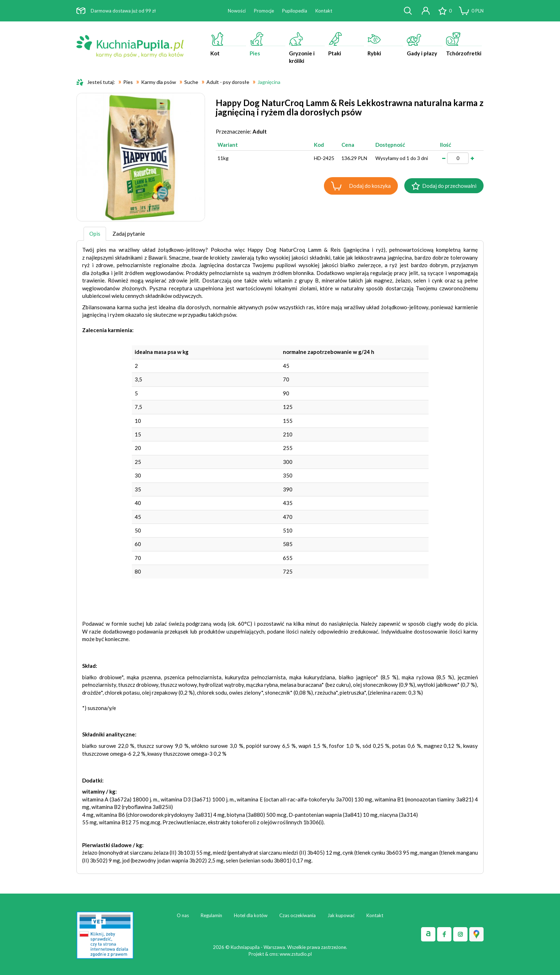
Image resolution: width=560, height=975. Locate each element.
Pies (267, 44)
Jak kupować (341, 915)
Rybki (385, 44)
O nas (183, 915)
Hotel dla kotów (251, 915)
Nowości (237, 11)
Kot (228, 44)
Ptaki (346, 44)
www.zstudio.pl (296, 954)
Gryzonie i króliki (307, 48)
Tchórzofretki (464, 44)
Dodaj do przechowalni (449, 186)
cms (273, 954)
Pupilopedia (295, 11)
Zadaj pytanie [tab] (129, 234)
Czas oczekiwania (297, 915)
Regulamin (211, 915)
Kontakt (324, 11)
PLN (477, 11)
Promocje (264, 11)
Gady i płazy (425, 44)
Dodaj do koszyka (370, 186)
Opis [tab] (95, 234)
